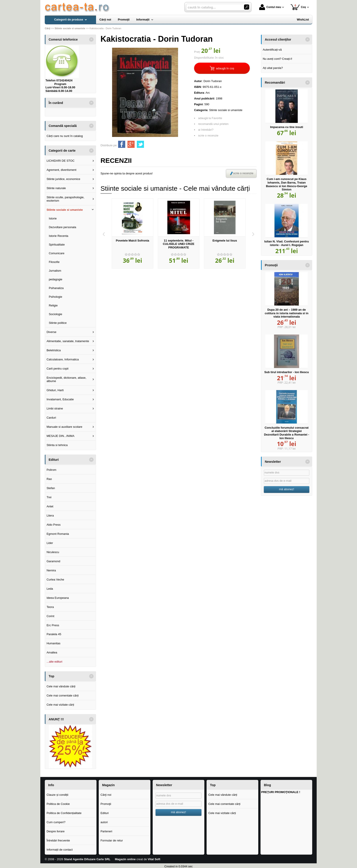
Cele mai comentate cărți (63, 695)
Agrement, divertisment (62, 170)
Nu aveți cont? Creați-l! (277, 59)
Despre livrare (56, 831)
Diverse (51, 332)
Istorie (53, 218)
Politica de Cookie (58, 804)
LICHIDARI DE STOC (61, 161)
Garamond (53, 561)
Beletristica (54, 350)
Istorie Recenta (58, 236)
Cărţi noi (106, 795)
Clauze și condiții (57, 795)
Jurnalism (55, 271)
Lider (50, 543)
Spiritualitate (57, 245)
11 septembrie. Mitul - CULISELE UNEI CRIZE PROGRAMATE (179, 244)
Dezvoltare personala (63, 227)
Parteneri (106, 831)
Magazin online (125, 859)
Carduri (51, 418)
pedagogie (56, 279)
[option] (132, 234)
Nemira (51, 570)
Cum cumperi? (56, 822)
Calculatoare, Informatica (63, 359)
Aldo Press (54, 525)
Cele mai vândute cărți (61, 686)
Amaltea (52, 652)
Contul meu (270, 7)
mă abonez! (287, 489)
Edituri (105, 813)
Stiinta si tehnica (57, 445)
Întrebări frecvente (58, 840)
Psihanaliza (56, 288)
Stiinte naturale (56, 188)
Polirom (51, 470)
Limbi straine (55, 408)
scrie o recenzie (208, 135)
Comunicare (57, 253)
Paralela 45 (54, 634)
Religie (53, 305)
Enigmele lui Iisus (225, 241)
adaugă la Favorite (210, 118)
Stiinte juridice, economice (63, 179)
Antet (50, 506)
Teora (50, 607)
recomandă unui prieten (213, 124)
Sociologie (55, 314)
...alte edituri (54, 662)
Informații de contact (60, 850)
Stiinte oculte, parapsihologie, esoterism (66, 199)
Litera (50, 516)
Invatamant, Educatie (60, 399)
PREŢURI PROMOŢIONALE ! (281, 792)
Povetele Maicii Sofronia (133, 241)
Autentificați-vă (272, 50)
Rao (49, 479)
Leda (50, 589)
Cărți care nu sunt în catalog (65, 136)
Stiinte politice (58, 323)
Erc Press (53, 625)
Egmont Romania (58, 534)
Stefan (51, 488)
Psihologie (55, 297)
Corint (50, 616)
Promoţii (106, 804)
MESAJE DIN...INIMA (61, 436)
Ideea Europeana (58, 598)
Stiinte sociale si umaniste (65, 210)
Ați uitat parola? (273, 68)
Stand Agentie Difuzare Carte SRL (87, 859)
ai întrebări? (206, 130)
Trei (49, 497)
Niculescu (53, 552)
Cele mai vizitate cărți (60, 705)
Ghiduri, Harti (55, 390)
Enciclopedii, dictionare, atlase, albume (67, 379)
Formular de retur (112, 840)
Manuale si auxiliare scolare (64, 427)
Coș (298, 7)
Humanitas (53, 643)
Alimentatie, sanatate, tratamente (68, 341)
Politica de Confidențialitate (64, 813)
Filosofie (54, 262)
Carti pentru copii (57, 369)
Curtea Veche (55, 580)
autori (104, 822)
